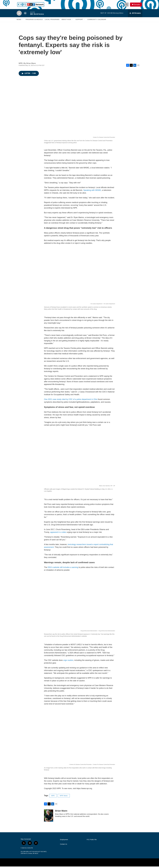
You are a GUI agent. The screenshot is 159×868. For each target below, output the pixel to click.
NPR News (64, 797)
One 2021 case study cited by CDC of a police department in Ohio (71, 401)
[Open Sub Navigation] (23, 21)
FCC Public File (92, 841)
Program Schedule (34, 21)
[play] (19, 15)
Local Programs (52, 21)
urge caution (68, 662)
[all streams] (135, 15)
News (19, 21)
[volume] (25, 15)
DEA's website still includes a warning (63, 569)
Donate (137, 5)
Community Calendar (97, 21)
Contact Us (64, 846)
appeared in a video (58, 534)
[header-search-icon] (127, 5)
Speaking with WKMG (92, 192)
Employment (64, 841)
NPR (53, 797)
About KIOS (66, 21)
